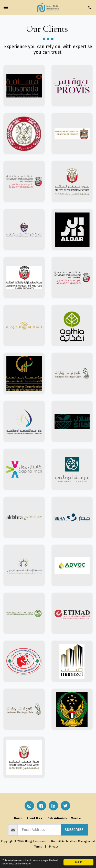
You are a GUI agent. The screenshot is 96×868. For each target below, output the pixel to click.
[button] (6, 7)
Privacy (54, 847)
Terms (38, 847)
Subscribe (74, 830)
